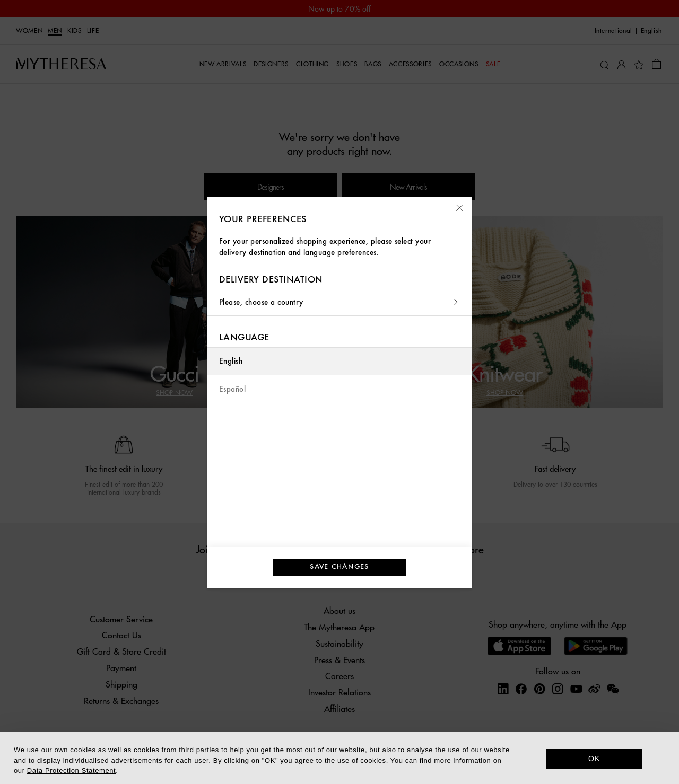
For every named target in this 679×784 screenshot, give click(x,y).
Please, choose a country (339, 302)
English (231, 361)
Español (232, 389)
